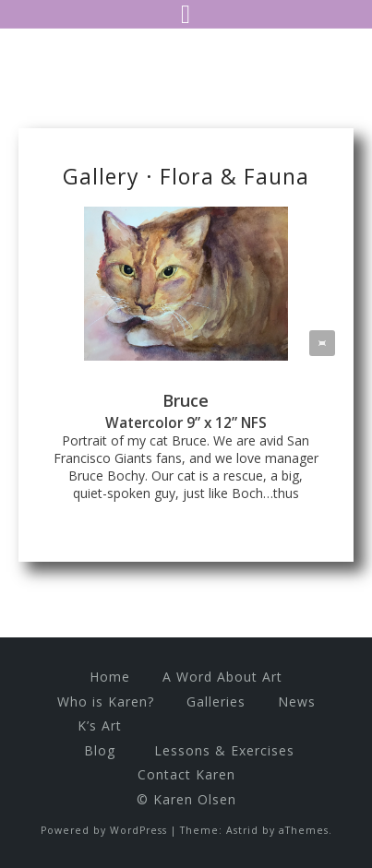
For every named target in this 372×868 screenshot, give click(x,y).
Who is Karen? (106, 702)
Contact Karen (186, 774)
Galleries (216, 702)
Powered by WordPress (104, 830)
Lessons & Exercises (224, 750)
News (297, 702)
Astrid (242, 830)
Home (110, 677)
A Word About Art (222, 677)
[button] (322, 343)
